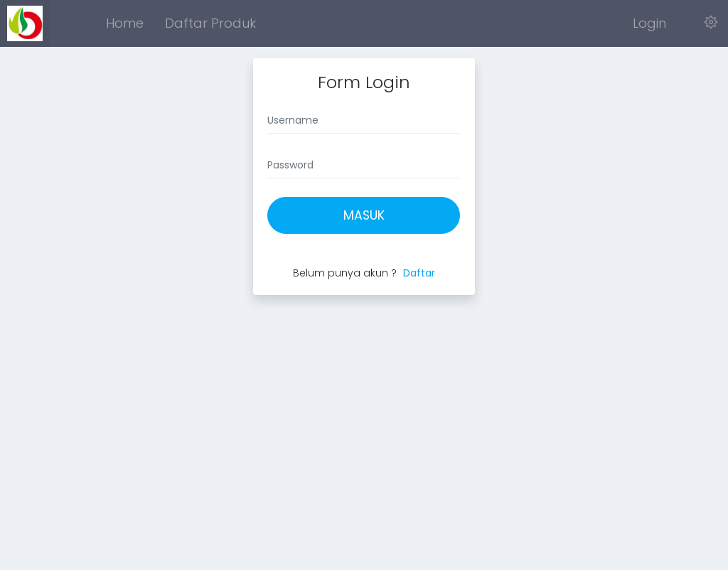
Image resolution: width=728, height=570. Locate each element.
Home (125, 23)
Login (649, 23)
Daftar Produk (210, 23)
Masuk (364, 215)
